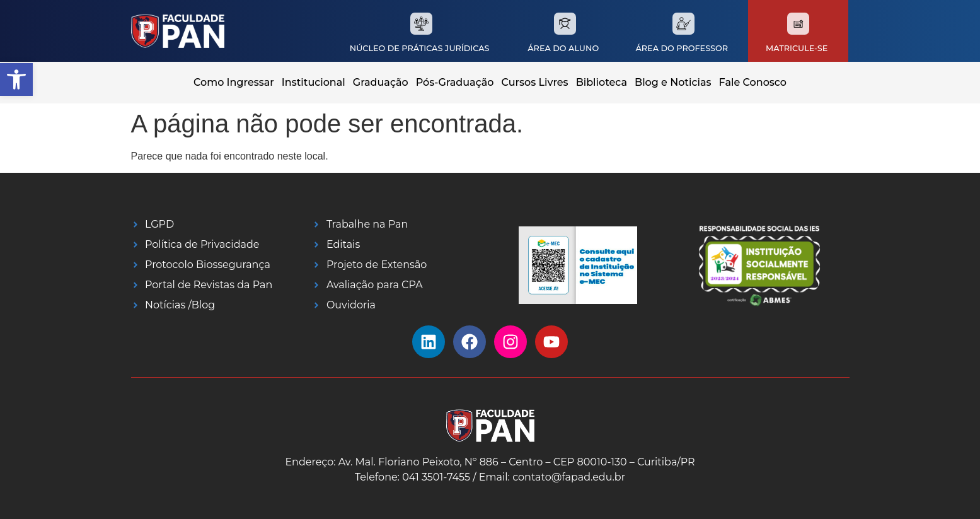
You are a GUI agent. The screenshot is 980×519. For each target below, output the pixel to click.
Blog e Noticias (673, 82)
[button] (16, 79)
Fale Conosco (753, 82)
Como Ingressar (234, 82)
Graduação (381, 82)
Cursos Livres (535, 82)
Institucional (314, 82)
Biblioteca (602, 82)
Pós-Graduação (455, 82)
